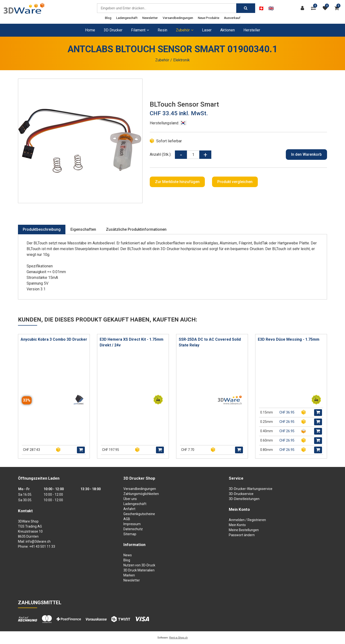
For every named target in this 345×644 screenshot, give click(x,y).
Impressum (132, 524)
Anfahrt (129, 509)
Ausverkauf (232, 18)
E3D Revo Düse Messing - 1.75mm (289, 339)
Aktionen (227, 30)
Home (90, 30)
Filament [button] (140, 30)
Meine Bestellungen (244, 530)
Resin (162, 30)
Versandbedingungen (178, 18)
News (128, 555)
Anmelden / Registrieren (247, 520)
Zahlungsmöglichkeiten (141, 494)
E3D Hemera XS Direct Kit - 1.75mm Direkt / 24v (132, 342)
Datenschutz (133, 529)
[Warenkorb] (338, 8)
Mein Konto (237, 525)
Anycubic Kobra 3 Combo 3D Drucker (54, 339)
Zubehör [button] (185, 30)
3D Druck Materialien (139, 570)
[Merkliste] (326, 8)
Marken (129, 575)
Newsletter (150, 18)
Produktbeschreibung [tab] (42, 229)
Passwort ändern (242, 535)
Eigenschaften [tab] (83, 229)
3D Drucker (113, 30)
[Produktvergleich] (315, 8)
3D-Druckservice (241, 494)
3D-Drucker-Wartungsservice (251, 489)
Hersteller (252, 30)
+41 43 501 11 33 (42, 546)
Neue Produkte (209, 18)
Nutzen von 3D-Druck (139, 565)
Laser (207, 30)
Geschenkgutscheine (139, 514)
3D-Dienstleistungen (244, 499)
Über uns (130, 499)
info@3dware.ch (38, 541)
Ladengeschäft (127, 18)
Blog (108, 18)
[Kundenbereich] (304, 8)
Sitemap (130, 534)
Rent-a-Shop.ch (178, 638)
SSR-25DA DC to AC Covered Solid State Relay (210, 342)
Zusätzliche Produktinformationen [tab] (136, 229)
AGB (127, 519)
